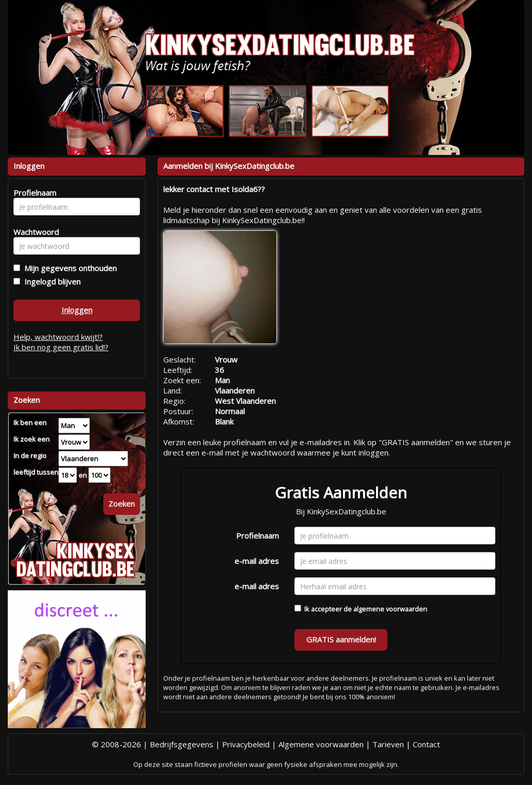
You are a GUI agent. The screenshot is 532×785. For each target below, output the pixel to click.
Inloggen (77, 310)
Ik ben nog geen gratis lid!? (61, 347)
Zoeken (122, 504)
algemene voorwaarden (390, 609)
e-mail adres (257, 561)
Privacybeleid (246, 744)
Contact (426, 744)
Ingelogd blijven (50, 281)
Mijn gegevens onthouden (68, 268)
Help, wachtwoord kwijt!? (58, 337)
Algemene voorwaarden (321, 744)
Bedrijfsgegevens (182, 744)
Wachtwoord (33, 232)
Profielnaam (257, 536)
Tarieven (388, 744)
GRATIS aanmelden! (341, 639)
